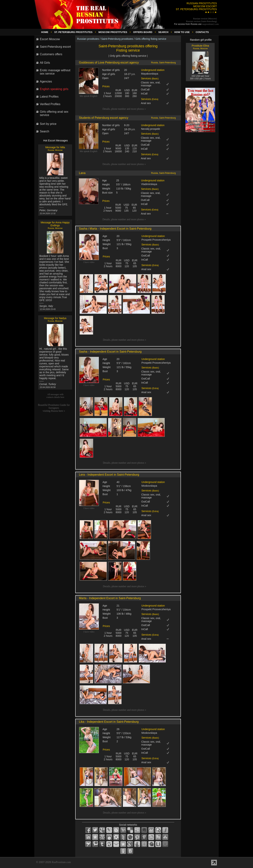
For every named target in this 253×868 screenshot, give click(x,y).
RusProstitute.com (61, 862)
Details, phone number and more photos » (124, 109)
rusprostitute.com (210, 24)
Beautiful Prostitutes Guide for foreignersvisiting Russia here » (54, 408)
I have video (89, 262)
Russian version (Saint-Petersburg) (201, 21)
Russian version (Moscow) (205, 19)
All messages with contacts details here (55, 396)
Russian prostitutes (88, 39)
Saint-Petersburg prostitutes (117, 39)
